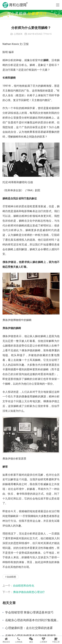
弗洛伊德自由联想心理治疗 (29, 592)
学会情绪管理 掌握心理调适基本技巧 (29, 612)
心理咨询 (18, 34)
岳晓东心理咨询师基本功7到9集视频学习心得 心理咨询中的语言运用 (32, 636)
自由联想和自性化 (24, 586)
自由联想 (11, 577)
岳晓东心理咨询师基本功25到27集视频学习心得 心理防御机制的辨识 (32, 620)
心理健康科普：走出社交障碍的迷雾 (29, 628)
